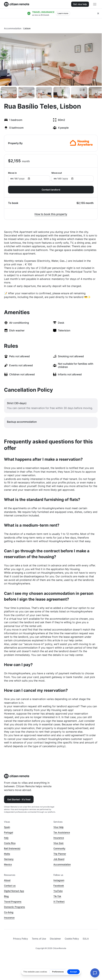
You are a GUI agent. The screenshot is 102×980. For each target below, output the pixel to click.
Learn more (63, 13)
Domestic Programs (15, 907)
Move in (29, 177)
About (7, 880)
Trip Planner (60, 854)
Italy (6, 838)
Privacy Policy (20, 939)
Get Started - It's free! (19, 799)
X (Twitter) (59, 902)
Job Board (59, 859)
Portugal (8, 832)
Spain (7, 827)
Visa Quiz (59, 843)
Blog (6, 896)
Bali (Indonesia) (12, 848)
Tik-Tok (57, 896)
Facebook (59, 886)
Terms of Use (39, 939)
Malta (7, 854)
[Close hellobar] (98, 13)
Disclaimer (55, 939)
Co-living (9, 912)
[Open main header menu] (95, 4)
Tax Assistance (62, 832)
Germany (9, 859)
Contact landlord (51, 190)
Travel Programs (13, 902)
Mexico (8, 864)
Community (59, 848)
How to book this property (51, 214)
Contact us (10, 886)
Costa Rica (10, 843)
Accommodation (13, 28)
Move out (73, 177)
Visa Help (59, 827)
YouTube (58, 891)
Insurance (59, 838)
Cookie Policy (72, 939)
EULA (86, 939)
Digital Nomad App (14, 891)
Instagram (59, 880)
